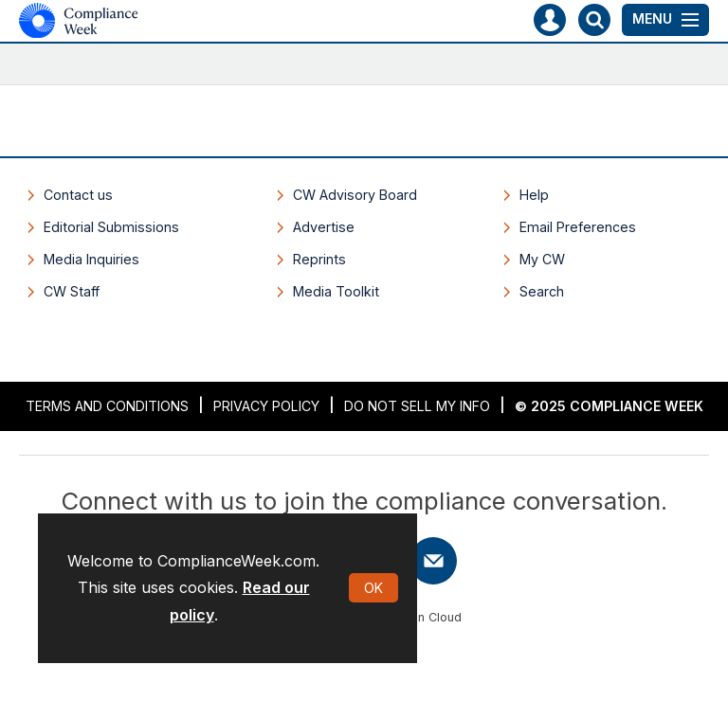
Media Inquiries (91, 259)
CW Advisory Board (355, 195)
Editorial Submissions (111, 227)
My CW (542, 259)
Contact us (78, 195)
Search (542, 291)
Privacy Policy (266, 406)
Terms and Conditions (107, 406)
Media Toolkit (336, 291)
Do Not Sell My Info (417, 406)
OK (373, 588)
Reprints (319, 259)
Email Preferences (578, 227)
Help (534, 195)
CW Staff (72, 291)
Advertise (324, 227)
